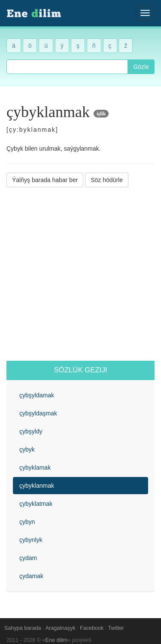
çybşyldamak (37, 395)
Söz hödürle (107, 180)
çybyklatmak (36, 504)
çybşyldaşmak (38, 413)
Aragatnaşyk (61, 628)
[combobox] (67, 67)
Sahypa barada (23, 628)
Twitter (116, 628)
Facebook (92, 628)
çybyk (27, 449)
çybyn (27, 522)
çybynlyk (31, 540)
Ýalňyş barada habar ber (45, 180)
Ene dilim (57, 640)
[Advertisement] (80, 274)
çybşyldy (31, 431)
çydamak (31, 576)
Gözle (141, 67)
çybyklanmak (37, 486)
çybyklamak (35, 468)
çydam (28, 558)
